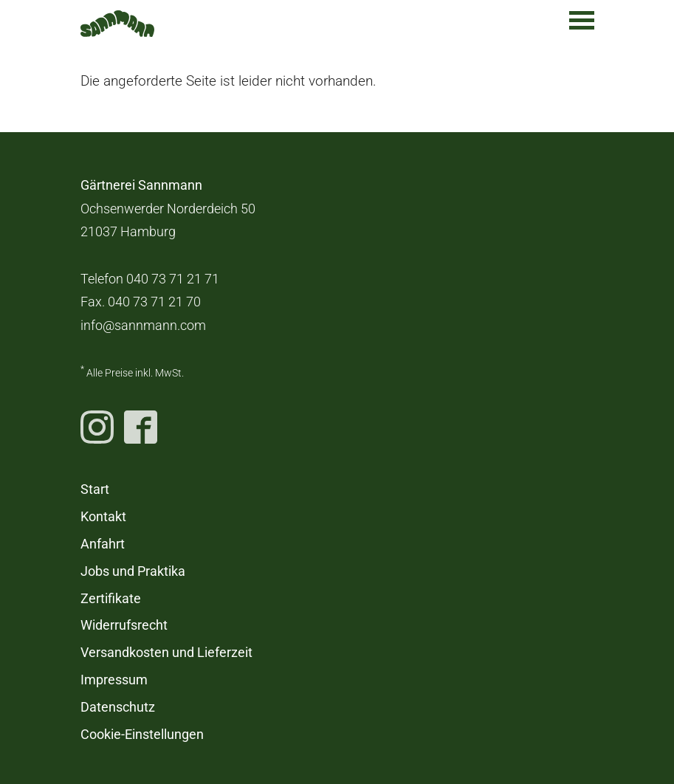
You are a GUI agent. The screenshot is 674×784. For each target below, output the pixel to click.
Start (95, 489)
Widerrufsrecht (124, 625)
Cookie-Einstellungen (142, 735)
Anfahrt (103, 544)
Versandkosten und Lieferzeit (166, 653)
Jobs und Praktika (133, 571)
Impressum (114, 680)
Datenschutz (118, 707)
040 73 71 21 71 (173, 279)
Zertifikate (111, 599)
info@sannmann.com (143, 326)
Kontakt (103, 517)
